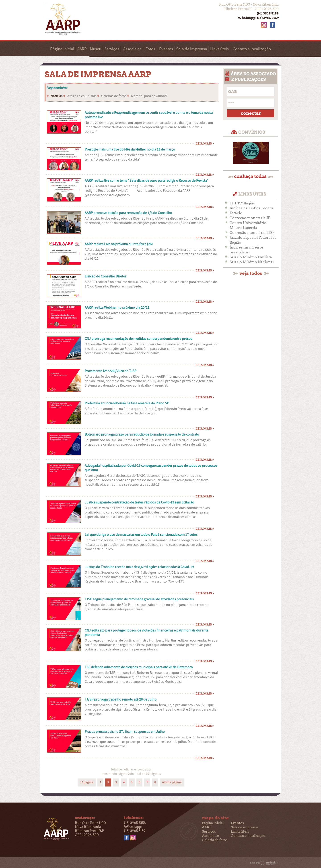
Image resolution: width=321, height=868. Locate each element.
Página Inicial (62, 49)
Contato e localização (252, 49)
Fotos (150, 49)
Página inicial (213, 823)
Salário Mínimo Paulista (251, 257)
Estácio (236, 213)
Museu (96, 49)
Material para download (149, 96)
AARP (82, 49)
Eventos (166, 49)
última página (172, 782)
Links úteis (219, 49)
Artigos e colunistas (82, 96)
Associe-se (132, 49)
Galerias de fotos (114, 96)
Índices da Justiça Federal (252, 208)
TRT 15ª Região (242, 203)
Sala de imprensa (192, 49)
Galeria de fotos (215, 840)
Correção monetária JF (250, 218)
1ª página (87, 782)
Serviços (112, 49)
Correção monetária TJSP (252, 233)
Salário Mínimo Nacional (252, 262)
